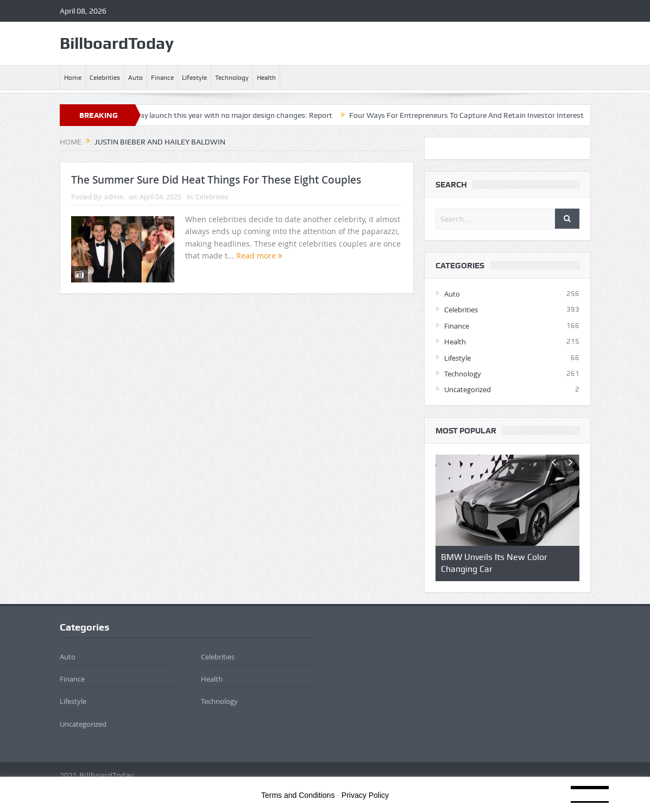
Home (73, 78)
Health (266, 78)
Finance (162, 78)
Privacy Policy (365, 795)
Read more (259, 256)
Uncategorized (468, 389)
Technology (232, 78)
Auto (135, 78)
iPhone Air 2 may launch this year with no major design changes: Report (221, 115)
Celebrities (105, 78)
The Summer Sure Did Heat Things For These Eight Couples (216, 180)
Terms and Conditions (298, 795)
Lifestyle (194, 78)
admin (114, 197)
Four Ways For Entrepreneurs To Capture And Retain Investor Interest (475, 115)
